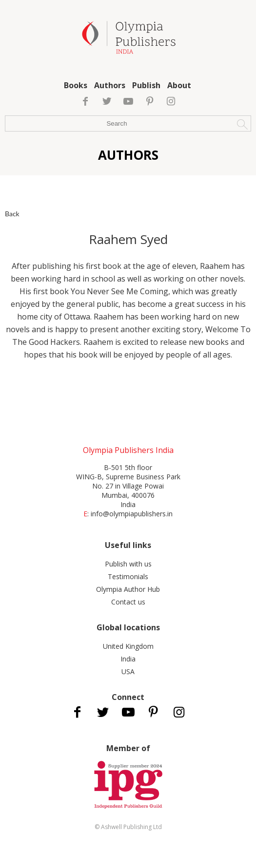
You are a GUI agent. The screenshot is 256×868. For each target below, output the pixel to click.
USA (128, 671)
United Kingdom (128, 646)
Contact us (128, 602)
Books (76, 85)
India (128, 659)
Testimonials (128, 576)
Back (12, 214)
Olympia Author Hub (128, 589)
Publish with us (128, 564)
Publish (146, 85)
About (179, 85)
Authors (110, 85)
